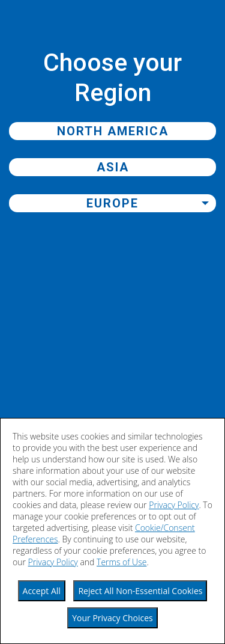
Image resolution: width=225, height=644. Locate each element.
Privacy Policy (174, 505)
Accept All (42, 591)
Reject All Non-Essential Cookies (140, 591)
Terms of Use (121, 562)
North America (113, 131)
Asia (113, 167)
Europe (112, 203)
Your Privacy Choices (112, 618)
